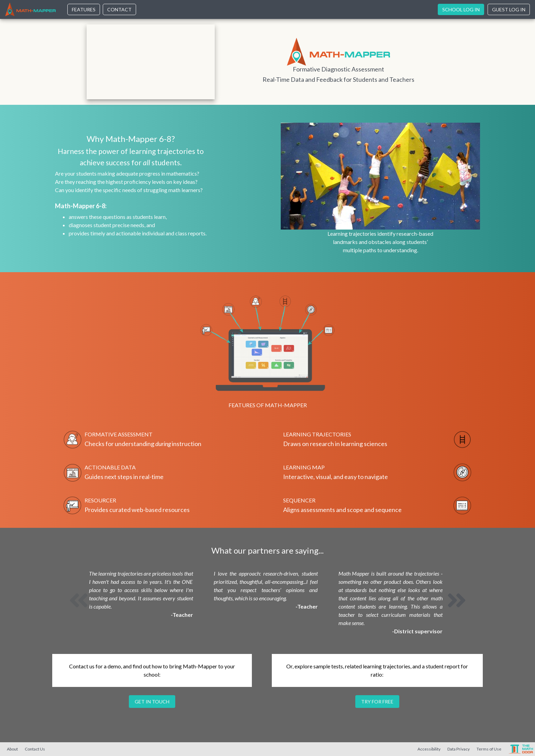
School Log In (461, 9)
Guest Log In (509, 9)
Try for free (377, 702)
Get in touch (152, 702)
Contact (119, 9)
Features (84, 9)
